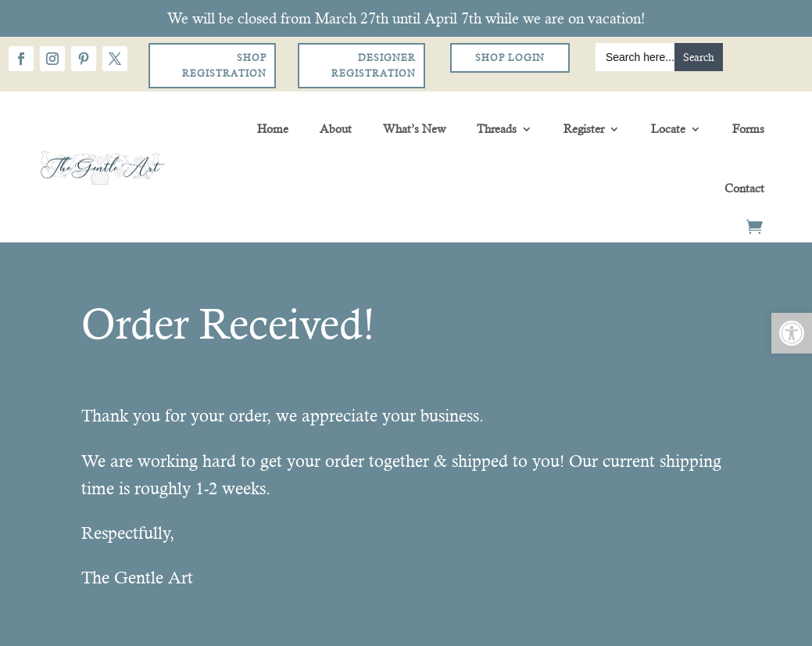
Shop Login (510, 58)
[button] (792, 333)
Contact (744, 188)
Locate (668, 129)
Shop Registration (224, 66)
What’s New (414, 129)
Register (584, 129)
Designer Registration (374, 66)
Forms (748, 129)
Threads (497, 129)
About (336, 129)
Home (273, 129)
